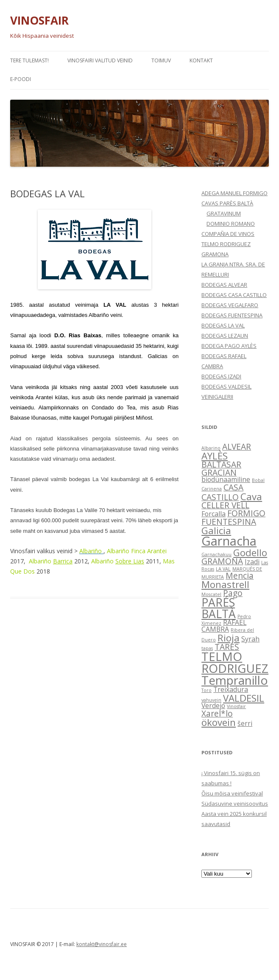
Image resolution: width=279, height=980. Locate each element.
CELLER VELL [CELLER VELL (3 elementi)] (225, 505)
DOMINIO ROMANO (231, 224)
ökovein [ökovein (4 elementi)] (219, 722)
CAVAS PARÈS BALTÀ (227, 203)
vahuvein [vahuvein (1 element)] (211, 700)
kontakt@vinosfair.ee (102, 944)
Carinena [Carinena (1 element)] (212, 489)
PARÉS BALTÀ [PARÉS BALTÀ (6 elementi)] (219, 608)
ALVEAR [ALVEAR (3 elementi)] (237, 447)
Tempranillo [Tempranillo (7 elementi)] (235, 680)
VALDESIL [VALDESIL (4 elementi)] (244, 698)
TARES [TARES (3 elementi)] (227, 647)
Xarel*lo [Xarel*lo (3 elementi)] (217, 713)
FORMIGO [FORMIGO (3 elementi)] (246, 513)
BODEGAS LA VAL (223, 325)
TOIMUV (161, 60)
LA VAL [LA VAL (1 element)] (223, 569)
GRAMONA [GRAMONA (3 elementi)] (222, 561)
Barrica (63, 561)
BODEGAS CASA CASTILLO (234, 295)
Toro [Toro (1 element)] (206, 690)
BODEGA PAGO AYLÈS (229, 346)
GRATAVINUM (224, 213)
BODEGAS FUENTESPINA (232, 315)
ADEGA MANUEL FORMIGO (234, 193)
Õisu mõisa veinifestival (232, 793)
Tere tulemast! (29, 60)
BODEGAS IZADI (221, 376)
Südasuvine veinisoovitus (235, 804)
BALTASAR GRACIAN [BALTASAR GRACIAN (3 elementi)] (221, 468)
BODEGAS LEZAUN (225, 336)
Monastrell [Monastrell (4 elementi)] (225, 584)
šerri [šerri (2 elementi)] (245, 723)
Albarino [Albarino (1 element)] (211, 448)
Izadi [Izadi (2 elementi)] (252, 562)
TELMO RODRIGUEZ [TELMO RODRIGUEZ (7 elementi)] (235, 662)
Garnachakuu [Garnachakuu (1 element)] (216, 554)
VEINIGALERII (217, 397)
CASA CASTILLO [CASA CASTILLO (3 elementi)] (222, 492)
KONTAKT (201, 60)
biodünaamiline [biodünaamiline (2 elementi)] (226, 479)
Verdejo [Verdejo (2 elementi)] (213, 706)
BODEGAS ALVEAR (224, 285)
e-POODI (21, 79)
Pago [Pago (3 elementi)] (233, 593)
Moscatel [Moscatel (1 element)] (211, 594)
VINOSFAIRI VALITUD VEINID (100, 60)
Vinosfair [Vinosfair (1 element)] (236, 706)
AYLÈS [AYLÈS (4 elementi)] (215, 456)
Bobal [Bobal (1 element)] (258, 480)
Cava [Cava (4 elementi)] (251, 496)
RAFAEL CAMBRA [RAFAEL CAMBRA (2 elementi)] (224, 626)
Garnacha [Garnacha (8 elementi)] (229, 541)
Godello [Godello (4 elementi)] (250, 552)
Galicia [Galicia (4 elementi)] (216, 530)
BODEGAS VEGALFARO (230, 305)
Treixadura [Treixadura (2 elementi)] (231, 689)
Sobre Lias (130, 561)
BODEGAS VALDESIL (226, 386)
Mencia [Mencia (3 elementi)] (240, 575)
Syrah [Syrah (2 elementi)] (250, 639)
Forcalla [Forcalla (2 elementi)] (213, 514)
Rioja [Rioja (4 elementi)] (229, 638)
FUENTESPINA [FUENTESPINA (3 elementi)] (229, 522)
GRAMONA (215, 254)
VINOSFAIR (39, 20)
